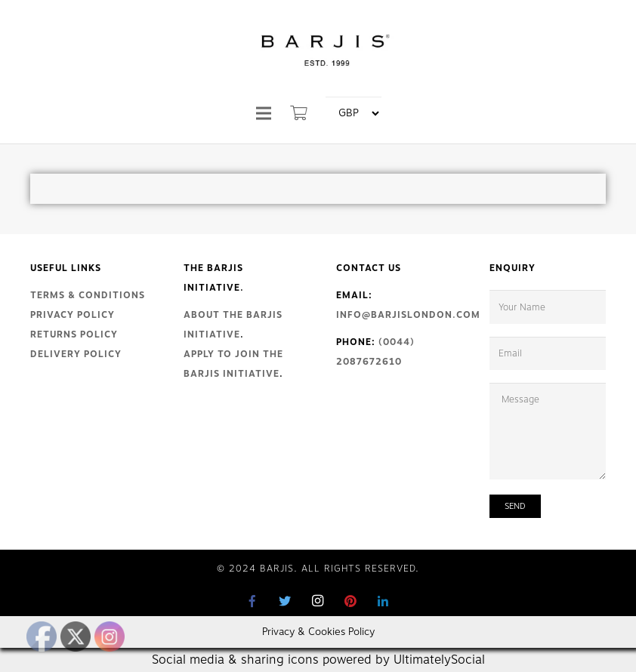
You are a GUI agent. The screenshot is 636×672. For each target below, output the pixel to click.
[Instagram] (318, 601)
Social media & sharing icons (237, 660)
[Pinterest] (350, 601)
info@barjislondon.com (408, 315)
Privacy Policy (73, 315)
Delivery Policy (76, 354)
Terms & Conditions (88, 295)
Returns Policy (74, 334)
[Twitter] (286, 601)
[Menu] (264, 113)
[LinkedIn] (383, 601)
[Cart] (299, 113)
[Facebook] (253, 601)
